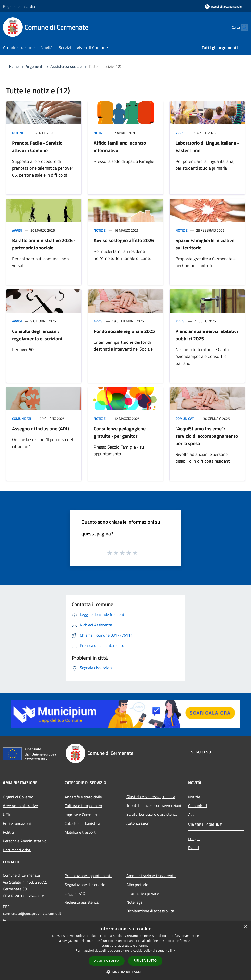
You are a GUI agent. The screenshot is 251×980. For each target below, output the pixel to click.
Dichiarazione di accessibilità (150, 911)
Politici (9, 832)
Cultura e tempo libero (83, 806)
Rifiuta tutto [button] (145, 961)
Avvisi (180, 133)
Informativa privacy (143, 893)
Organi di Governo (18, 797)
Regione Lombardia (19, 6)
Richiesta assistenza (82, 902)
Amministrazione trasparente (151, 876)
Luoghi (194, 839)
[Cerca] (242, 27)
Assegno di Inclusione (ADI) (40, 429)
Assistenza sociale (66, 66)
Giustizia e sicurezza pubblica (151, 797)
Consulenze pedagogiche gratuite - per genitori (120, 432)
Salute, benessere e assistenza (152, 814)
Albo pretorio (137, 885)
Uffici (7, 815)
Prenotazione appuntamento (88, 876)
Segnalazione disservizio (85, 885)
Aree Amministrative (20, 806)
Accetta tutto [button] (107, 961)
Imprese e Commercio (83, 815)
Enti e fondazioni (17, 823)
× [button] (245, 927)
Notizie (18, 133)
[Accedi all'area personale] (223, 6)
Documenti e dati (17, 850)
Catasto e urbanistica (82, 823)
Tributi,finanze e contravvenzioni (154, 805)
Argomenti (35, 66)
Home (14, 66)
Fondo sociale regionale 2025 (124, 331)
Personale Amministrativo (25, 841)
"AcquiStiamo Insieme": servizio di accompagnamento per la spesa (207, 436)
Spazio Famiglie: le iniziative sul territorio (205, 244)
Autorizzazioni (138, 823)
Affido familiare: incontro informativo (120, 147)
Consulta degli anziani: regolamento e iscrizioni (37, 335)
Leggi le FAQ (75, 893)
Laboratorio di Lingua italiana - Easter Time (207, 147)
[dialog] (125, 951)
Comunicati (22, 419)
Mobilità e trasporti (81, 832)
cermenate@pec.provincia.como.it (32, 913)
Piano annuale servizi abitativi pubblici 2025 (207, 335)
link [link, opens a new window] (173, 950)
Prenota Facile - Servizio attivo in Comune (37, 147)
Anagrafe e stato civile (83, 797)
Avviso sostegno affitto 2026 (124, 240)
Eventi (194, 848)
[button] (125, 972)
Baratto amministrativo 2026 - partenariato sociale (44, 244)
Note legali (135, 902)
